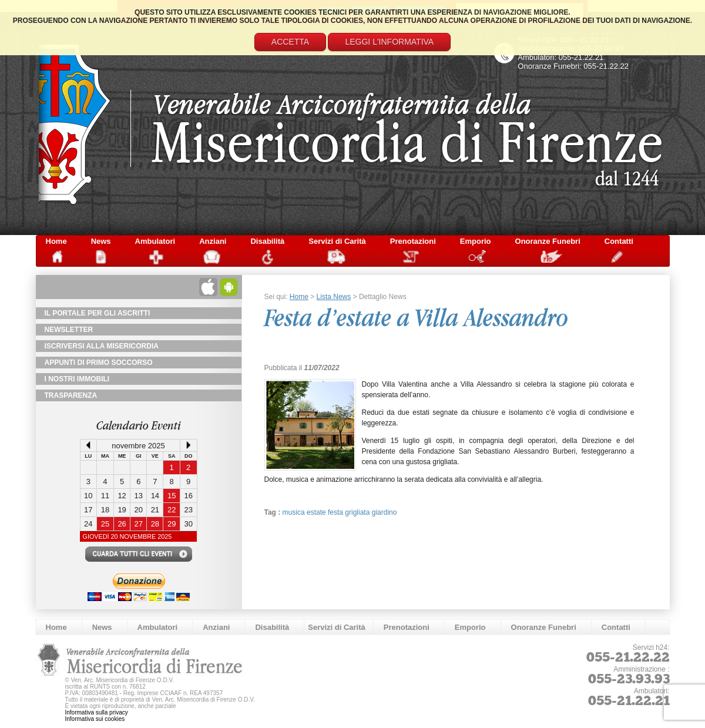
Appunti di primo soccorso (99, 363)
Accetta (290, 42)
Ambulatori (155, 241)
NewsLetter (69, 330)
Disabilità (267, 241)
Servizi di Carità (337, 241)
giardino (385, 512)
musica (295, 512)
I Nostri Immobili (77, 379)
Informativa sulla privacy (97, 712)
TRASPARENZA (71, 395)
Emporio (476, 241)
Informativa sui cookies (95, 719)
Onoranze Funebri (548, 241)
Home (56, 241)
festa (336, 512)
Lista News (334, 297)
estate (317, 512)
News (101, 241)
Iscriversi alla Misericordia (102, 346)
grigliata (358, 512)
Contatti (619, 241)
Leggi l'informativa (389, 42)
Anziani (213, 241)
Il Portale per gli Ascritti (98, 313)
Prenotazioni (413, 241)
